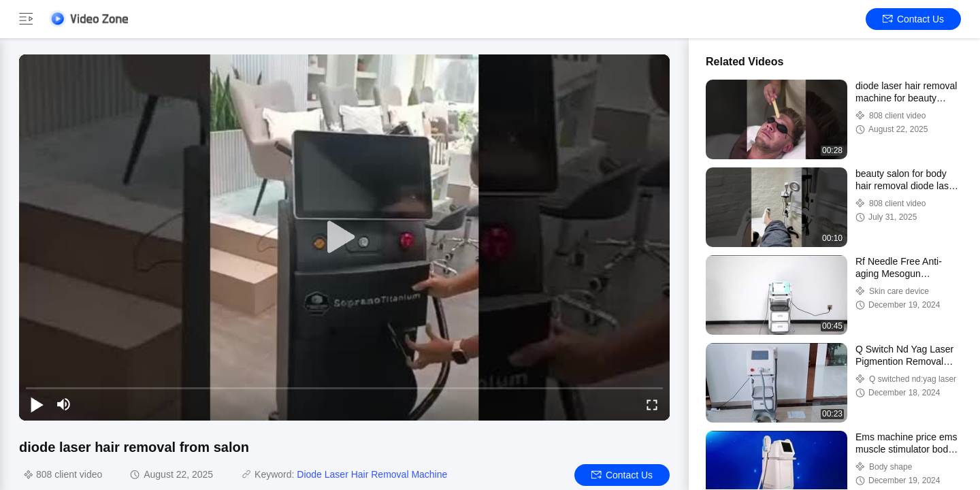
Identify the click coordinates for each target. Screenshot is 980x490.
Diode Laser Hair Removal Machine (372, 474)
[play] (344, 238)
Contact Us (913, 19)
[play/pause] (37, 404)
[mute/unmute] (64, 404)
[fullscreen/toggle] (652, 404)
